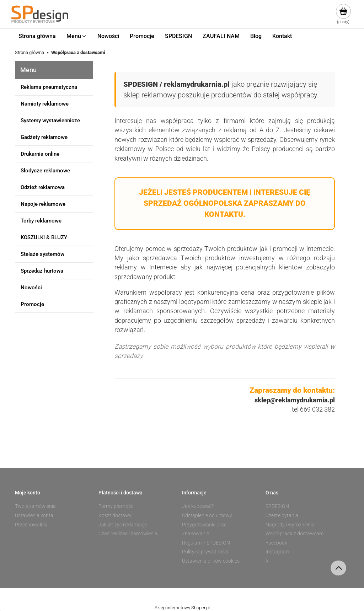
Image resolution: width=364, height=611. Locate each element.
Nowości (31, 288)
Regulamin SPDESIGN (206, 543)
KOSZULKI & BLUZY (44, 237)
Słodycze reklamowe (45, 171)
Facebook (276, 543)
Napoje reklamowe (43, 204)
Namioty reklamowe (45, 104)
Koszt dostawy (115, 515)
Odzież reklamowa (43, 187)
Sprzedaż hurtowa (42, 271)
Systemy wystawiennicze (50, 120)
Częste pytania (282, 515)
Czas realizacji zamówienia (128, 534)
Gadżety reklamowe (44, 137)
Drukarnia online (40, 154)
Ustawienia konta (34, 515)
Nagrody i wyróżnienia (290, 525)
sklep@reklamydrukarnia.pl (295, 400)
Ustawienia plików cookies (211, 561)
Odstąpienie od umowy (207, 515)
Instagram (277, 552)
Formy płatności (116, 506)
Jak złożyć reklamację (123, 525)
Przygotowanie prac (204, 525)
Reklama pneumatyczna (49, 87)
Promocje (32, 304)
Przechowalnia (31, 525)
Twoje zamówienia (35, 506)
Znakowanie (196, 534)
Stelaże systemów (42, 254)
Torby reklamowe (41, 221)
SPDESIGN (277, 506)
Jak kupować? (198, 506)
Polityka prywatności (205, 552)
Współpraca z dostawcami (295, 534)
